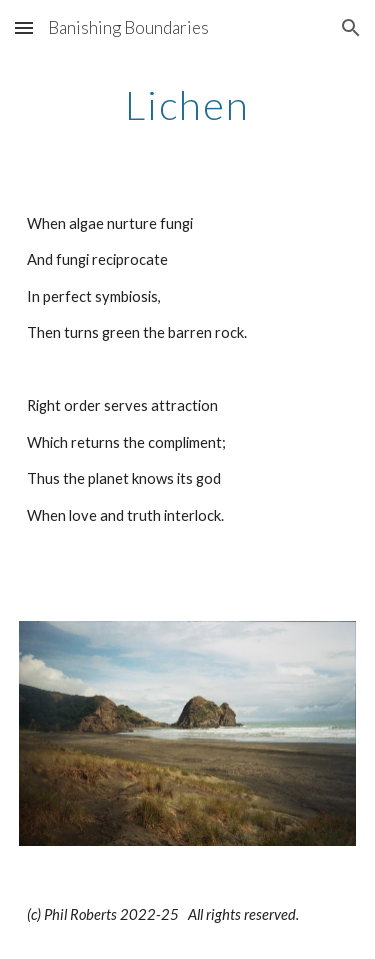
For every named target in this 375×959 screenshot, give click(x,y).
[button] (24, 27)
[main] (188, 105)
